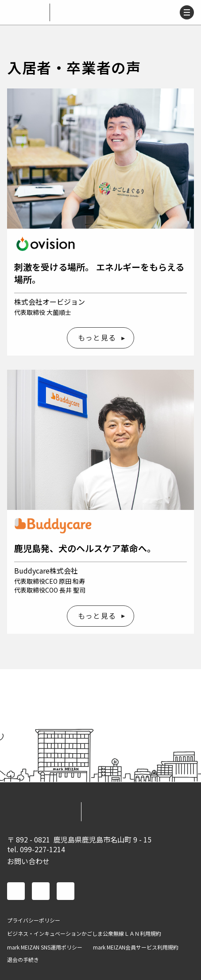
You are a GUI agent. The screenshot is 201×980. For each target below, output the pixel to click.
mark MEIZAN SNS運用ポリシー (45, 947)
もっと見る (97, 337)
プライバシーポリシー (34, 920)
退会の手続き (23, 960)
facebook (16, 891)
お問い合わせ (28, 861)
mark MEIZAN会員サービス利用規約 (136, 947)
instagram (66, 891)
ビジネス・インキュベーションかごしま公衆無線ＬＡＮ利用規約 (84, 934)
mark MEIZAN (27, 12)
